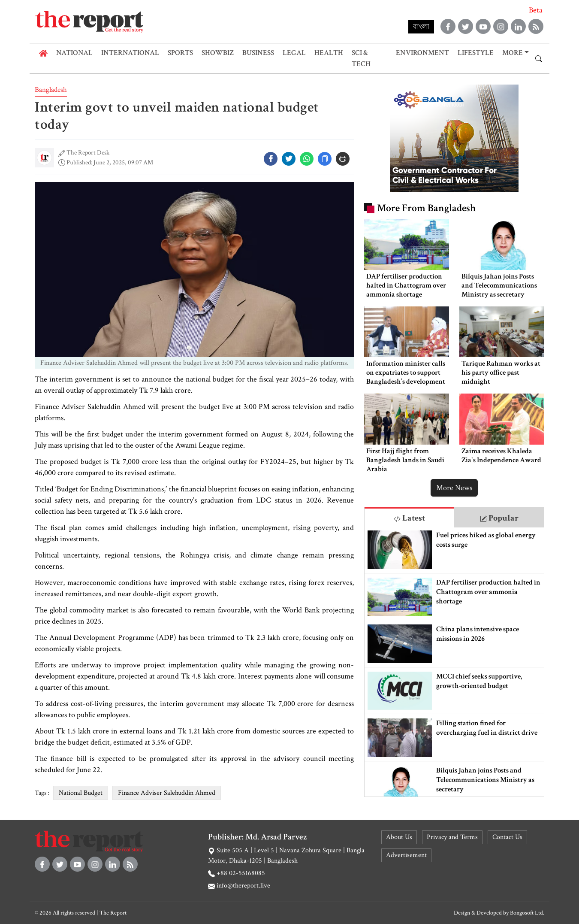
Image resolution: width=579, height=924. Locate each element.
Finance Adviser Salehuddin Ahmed (167, 793)
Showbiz (218, 53)
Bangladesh (51, 90)
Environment (422, 53)
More (513, 53)
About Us (399, 837)
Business (258, 53)
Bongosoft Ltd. (527, 913)
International (130, 53)
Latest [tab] (409, 518)
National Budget (81, 793)
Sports (180, 53)
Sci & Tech (361, 58)
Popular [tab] (499, 518)
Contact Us (507, 837)
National (74, 53)
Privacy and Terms (452, 837)
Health (329, 53)
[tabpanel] (454, 662)
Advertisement (406, 855)
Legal (294, 53)
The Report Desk (88, 153)
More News (454, 488)
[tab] (409, 517)
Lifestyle (476, 53)
